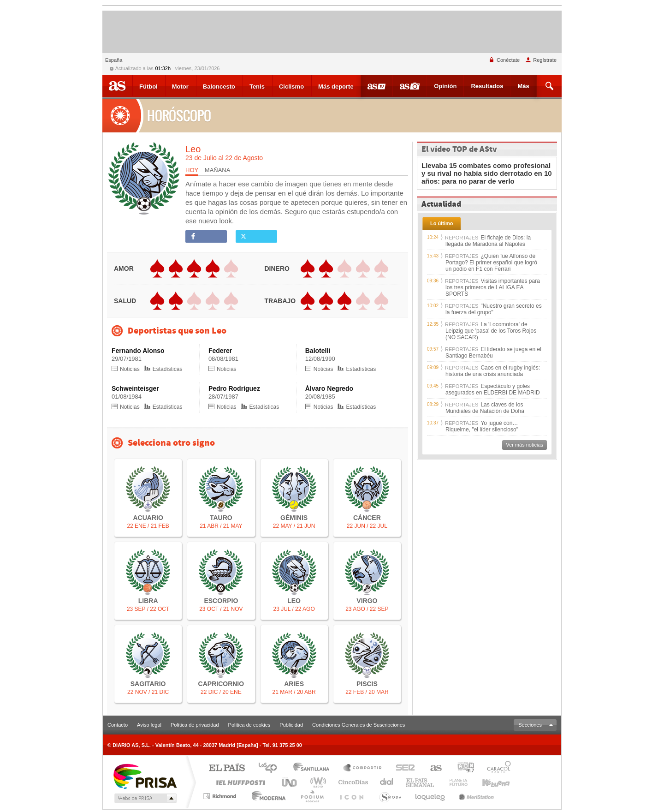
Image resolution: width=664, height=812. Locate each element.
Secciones (530, 725)
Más (523, 86)
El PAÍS (227, 768)
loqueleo (433, 796)
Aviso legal (149, 725)
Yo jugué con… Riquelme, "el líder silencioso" (482, 426)
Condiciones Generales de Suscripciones (359, 725)
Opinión (445, 86)
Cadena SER (403, 768)
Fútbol (148, 87)
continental (387, 782)
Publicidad (291, 725)
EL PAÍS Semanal (421, 782)
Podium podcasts (328, 796)
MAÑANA (218, 170)
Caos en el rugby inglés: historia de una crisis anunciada (493, 371)
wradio (317, 782)
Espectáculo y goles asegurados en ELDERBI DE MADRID (493, 389)
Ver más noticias (525, 445)
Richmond (221, 796)
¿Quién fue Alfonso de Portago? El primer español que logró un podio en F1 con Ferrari (491, 263)
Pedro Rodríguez (234, 388)
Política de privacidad (195, 725)
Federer (220, 351)
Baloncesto (219, 87)
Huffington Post (239, 782)
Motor (180, 87)
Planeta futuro (510, 796)
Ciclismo (291, 87)
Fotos (410, 86)
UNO (290, 782)
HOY (192, 170)
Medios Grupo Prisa (145, 798)
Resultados (487, 86)
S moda (397, 796)
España (114, 60)
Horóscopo (159, 116)
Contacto (118, 725)
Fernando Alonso (138, 351)
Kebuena (497, 782)
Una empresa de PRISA (145, 776)
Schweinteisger (135, 388)
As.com (118, 86)
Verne (459, 782)
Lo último (442, 223)
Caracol (496, 768)
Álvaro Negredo (329, 388)
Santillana (314, 768)
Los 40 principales (271, 768)
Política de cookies (249, 725)
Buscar (550, 86)
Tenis (257, 87)
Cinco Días (352, 782)
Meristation (475, 796)
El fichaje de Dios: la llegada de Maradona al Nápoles (488, 241)
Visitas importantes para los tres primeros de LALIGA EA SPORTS (493, 287)
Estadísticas (163, 369)
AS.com (432, 768)
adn (462, 768)
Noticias (126, 369)
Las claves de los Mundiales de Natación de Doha (485, 408)
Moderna (264, 796)
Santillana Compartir (363, 768)
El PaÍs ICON (362, 796)
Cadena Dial (300, 796)
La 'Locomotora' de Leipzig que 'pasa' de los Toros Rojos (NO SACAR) (491, 331)
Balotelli (318, 351)
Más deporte (336, 87)
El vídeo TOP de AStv (459, 149)
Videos (376, 86)
